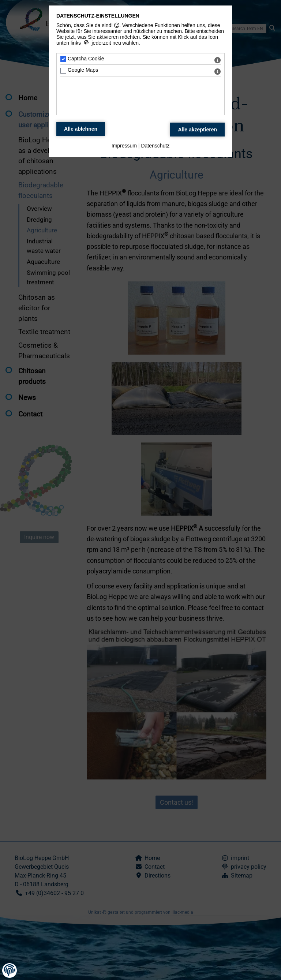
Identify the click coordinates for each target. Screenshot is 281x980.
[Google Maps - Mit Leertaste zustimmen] (63, 71)
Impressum (124, 146)
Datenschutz (155, 146)
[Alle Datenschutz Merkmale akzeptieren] (197, 130)
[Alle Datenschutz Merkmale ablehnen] (81, 129)
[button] (10, 970)
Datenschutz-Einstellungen (98, 16)
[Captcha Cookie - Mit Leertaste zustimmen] (63, 59)
